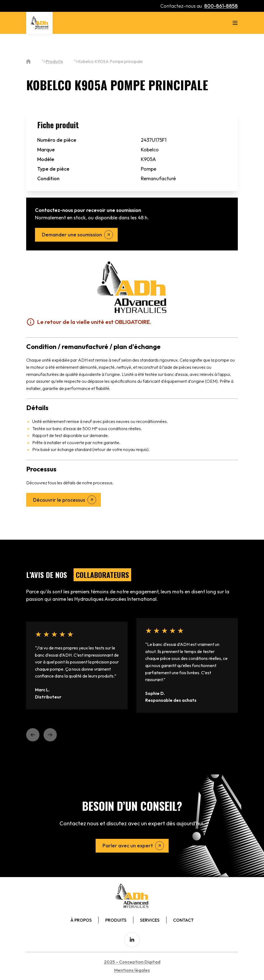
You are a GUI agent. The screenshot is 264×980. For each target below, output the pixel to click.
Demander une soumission (72, 235)
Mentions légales (132, 970)
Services (150, 920)
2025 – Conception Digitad (132, 962)
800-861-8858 (221, 6)
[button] (33, 735)
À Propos (81, 920)
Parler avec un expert (128, 846)
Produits (54, 61)
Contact (183, 920)
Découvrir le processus (59, 500)
